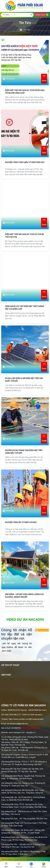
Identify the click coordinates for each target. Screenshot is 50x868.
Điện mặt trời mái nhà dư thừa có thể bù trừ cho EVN (25, 236)
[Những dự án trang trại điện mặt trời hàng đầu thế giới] (25, 421)
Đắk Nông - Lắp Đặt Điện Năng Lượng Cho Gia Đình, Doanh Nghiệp (24, 596)
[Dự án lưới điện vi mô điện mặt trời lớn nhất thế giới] (25, 349)
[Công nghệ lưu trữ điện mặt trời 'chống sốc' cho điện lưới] (25, 277)
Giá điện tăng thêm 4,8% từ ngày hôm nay (25, 163)
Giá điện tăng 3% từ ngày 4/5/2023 (21, 523)
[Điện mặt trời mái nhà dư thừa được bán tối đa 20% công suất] (25, 61)
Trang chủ (19, 865)
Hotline (44, 865)
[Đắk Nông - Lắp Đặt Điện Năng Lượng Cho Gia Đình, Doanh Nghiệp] (25, 565)
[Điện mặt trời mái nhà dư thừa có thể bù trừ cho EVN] (25, 205)
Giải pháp (6, 675)
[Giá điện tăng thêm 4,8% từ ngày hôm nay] (25, 133)
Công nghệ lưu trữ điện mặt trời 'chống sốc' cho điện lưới (24, 308)
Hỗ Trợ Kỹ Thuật (10, 665)
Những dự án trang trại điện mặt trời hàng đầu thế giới (24, 452)
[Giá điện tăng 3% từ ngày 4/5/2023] (25, 493)
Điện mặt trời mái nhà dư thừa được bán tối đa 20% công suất (25, 92)
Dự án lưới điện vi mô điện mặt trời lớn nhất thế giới (24, 380)
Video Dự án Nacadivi (25, 620)
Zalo (31, 865)
